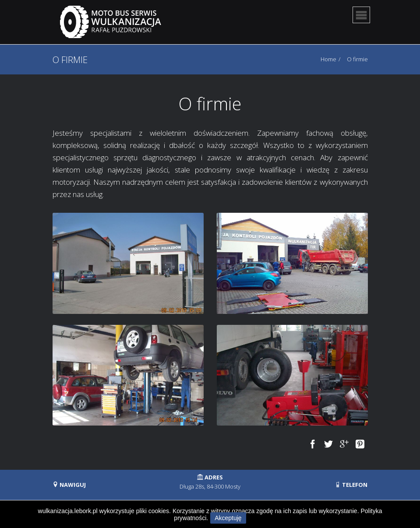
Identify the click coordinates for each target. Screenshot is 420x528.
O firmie (357, 59)
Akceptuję (228, 518)
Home (328, 59)
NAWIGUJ (69, 485)
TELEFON (351, 485)
